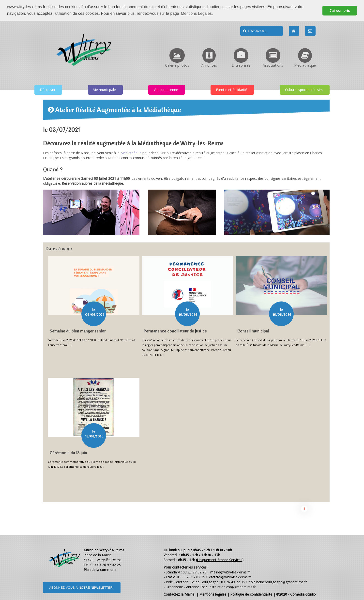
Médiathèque (131, 153)
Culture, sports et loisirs (304, 89)
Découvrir (48, 89)
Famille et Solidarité (232, 89)
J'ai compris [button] (340, 11)
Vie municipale (105, 89)
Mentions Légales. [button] (197, 13)
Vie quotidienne (166, 89)
